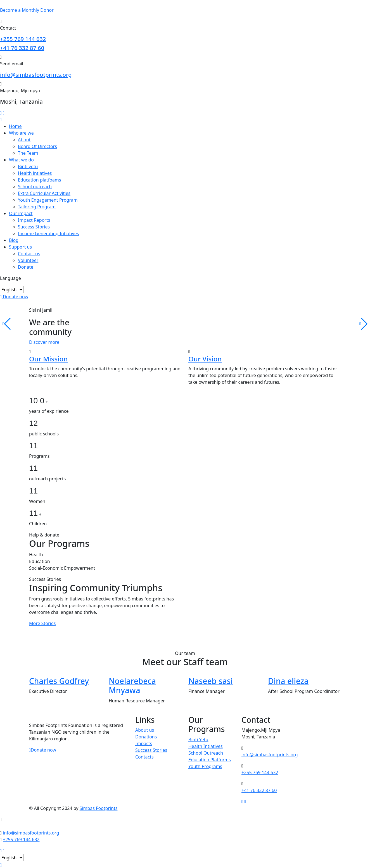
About (24, 140)
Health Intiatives (206, 746)
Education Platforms (210, 760)
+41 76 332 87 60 (22, 48)
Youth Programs (205, 766)
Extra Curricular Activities (44, 193)
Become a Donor (27, 10)
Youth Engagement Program (48, 200)
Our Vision (205, 359)
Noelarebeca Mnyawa (132, 686)
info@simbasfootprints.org (36, 75)
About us (145, 730)
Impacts (144, 743)
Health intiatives (35, 173)
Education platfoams (39, 180)
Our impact (21, 213)
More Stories (42, 623)
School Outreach (206, 753)
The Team (28, 153)
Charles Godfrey (59, 681)
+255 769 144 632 (23, 39)
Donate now (14, 297)
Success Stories (34, 227)
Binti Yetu (198, 740)
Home (15, 126)
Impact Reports (34, 220)
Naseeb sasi (211, 681)
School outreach (35, 187)
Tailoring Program (37, 207)
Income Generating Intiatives (48, 233)
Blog (14, 240)
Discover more (44, 342)
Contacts (144, 757)
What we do (21, 160)
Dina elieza (288, 681)
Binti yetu (28, 166)
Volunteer (28, 260)
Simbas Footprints (99, 808)
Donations (146, 737)
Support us (20, 247)
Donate (26, 267)
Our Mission (48, 359)
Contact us (29, 254)
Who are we (21, 133)
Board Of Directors (37, 146)
